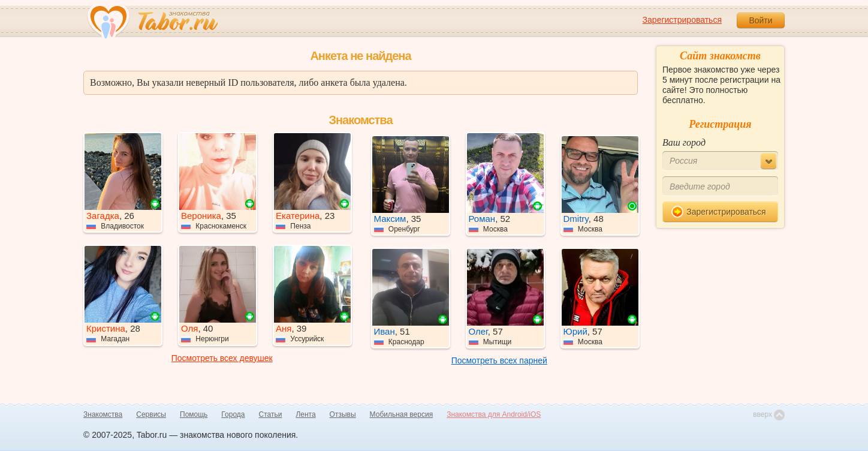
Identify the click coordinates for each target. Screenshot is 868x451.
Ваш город (684, 142)
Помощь (194, 414)
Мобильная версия (402, 414)
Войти (760, 20)
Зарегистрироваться (682, 20)
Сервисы (151, 414)
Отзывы (343, 414)
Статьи (271, 414)
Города (233, 414)
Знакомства (103, 414)
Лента (305, 414)
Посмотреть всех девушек (222, 358)
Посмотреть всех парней (499, 360)
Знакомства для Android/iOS (494, 414)
